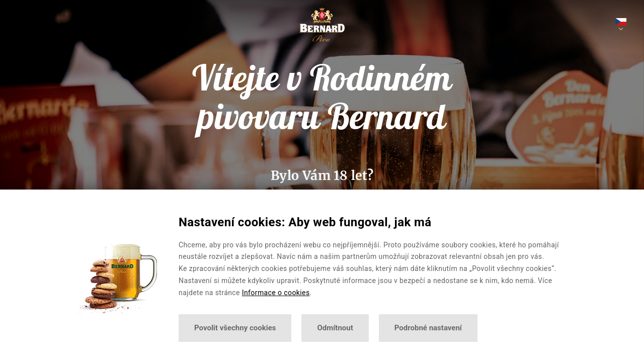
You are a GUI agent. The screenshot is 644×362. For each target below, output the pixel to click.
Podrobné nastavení (428, 328)
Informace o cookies (276, 293)
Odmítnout (335, 328)
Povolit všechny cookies (235, 328)
